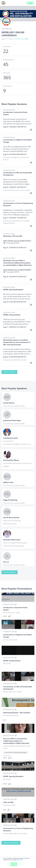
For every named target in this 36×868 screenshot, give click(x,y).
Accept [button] (14, 864)
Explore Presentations (11, 843)
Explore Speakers (10, 572)
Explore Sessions (9, 372)
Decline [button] (22, 864)
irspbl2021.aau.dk (21, 39)
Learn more (20, 860)
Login (30, 3)
